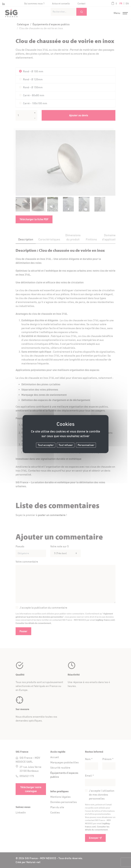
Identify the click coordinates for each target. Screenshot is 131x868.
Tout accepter (46, 445)
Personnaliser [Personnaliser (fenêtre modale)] (86, 445)
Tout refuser (66, 445)
